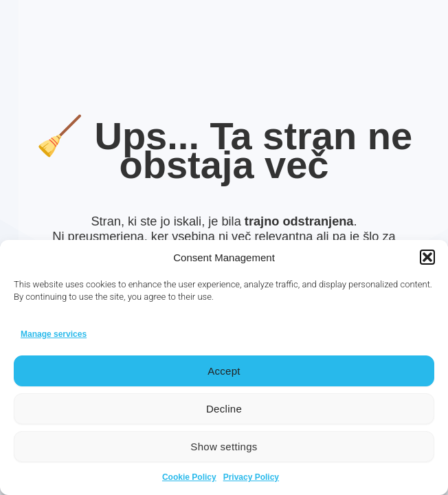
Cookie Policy (189, 477)
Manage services (54, 334)
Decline (224, 409)
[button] (427, 257)
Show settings (224, 447)
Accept (224, 371)
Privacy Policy (251, 477)
